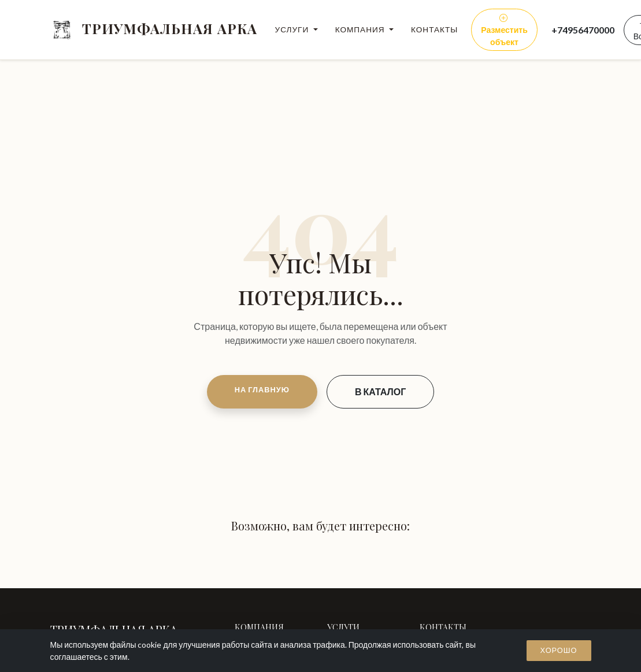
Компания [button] (361, 29)
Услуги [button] (293, 29)
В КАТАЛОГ (380, 391)
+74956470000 (583, 30)
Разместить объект (504, 30)
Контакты (434, 29)
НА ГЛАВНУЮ (262, 389)
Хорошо (559, 650)
